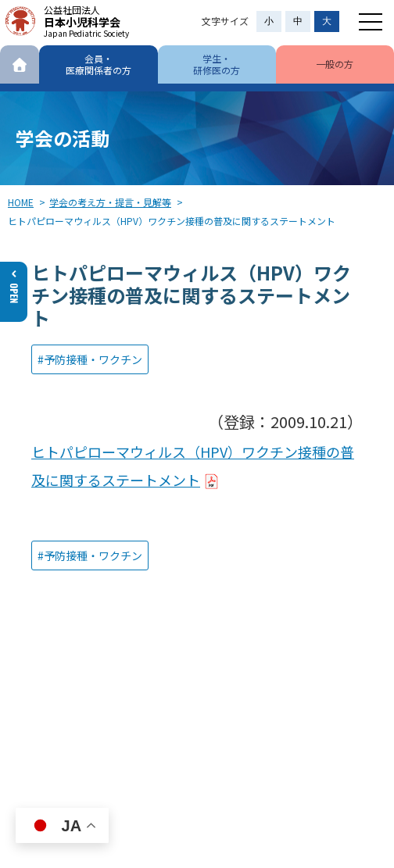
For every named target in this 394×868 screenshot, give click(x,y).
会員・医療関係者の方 (98, 64)
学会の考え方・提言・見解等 (110, 202)
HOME (21, 202)
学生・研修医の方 (217, 64)
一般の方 (335, 64)
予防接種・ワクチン (93, 359)
